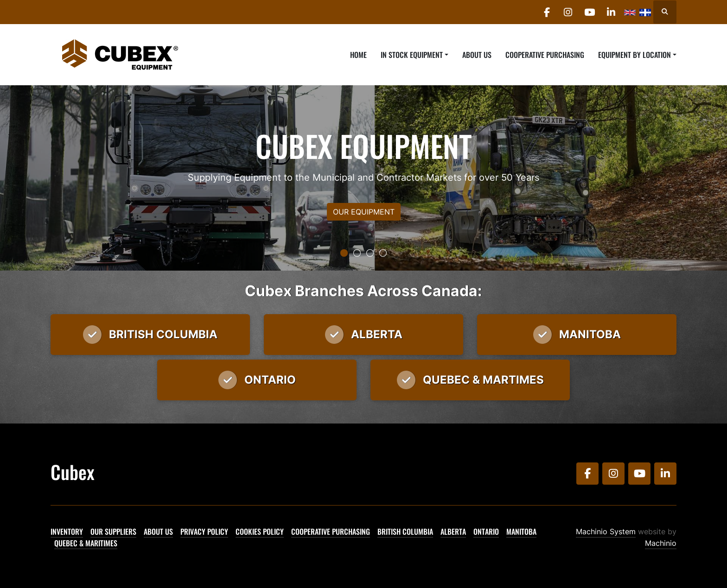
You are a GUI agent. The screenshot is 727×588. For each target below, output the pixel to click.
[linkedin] (610, 12)
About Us (477, 55)
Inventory (67, 531)
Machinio (661, 543)
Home (358, 55)
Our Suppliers (113, 531)
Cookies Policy (260, 531)
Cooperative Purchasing (545, 55)
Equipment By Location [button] (635, 55)
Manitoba (521, 531)
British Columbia (405, 531)
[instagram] (563, 12)
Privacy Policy (204, 531)
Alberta (453, 531)
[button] (415, 55)
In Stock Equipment (412, 55)
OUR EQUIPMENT (364, 212)
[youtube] (587, 12)
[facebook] (539, 12)
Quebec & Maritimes (86, 543)
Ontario (486, 531)
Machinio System (606, 531)
